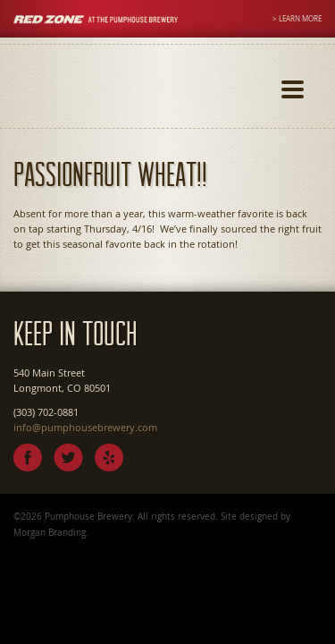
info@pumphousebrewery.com (85, 427)
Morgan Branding (50, 532)
